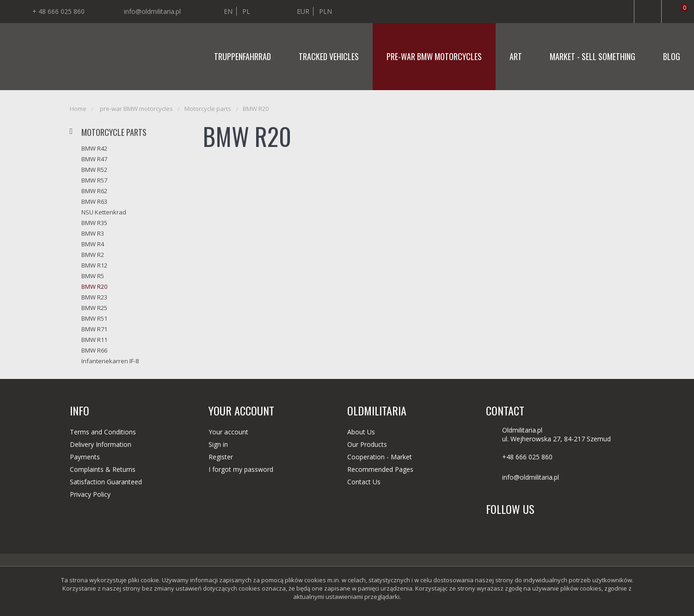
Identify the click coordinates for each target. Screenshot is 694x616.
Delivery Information (101, 444)
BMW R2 (93, 255)
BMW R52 (94, 170)
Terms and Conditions (103, 432)
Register (221, 457)
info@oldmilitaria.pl (152, 11)
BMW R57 (94, 180)
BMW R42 (94, 148)
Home (78, 109)
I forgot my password (241, 469)
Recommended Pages (380, 469)
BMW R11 (94, 340)
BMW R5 (93, 276)
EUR (303, 11)
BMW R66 (94, 350)
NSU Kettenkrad (104, 212)
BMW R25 (94, 308)
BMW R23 (94, 297)
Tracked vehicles (329, 56)
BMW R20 (256, 109)
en (228, 11)
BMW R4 (93, 244)
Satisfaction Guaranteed (106, 482)
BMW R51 (94, 318)
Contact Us (364, 482)
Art (516, 56)
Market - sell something (593, 56)
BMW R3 (93, 233)
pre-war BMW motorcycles (434, 56)
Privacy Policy (90, 494)
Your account (228, 432)
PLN (326, 11)
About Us (361, 432)
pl (246, 11)
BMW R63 (94, 201)
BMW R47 (94, 159)
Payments (85, 457)
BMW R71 (94, 329)
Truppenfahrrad (243, 56)
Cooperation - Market (380, 457)
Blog (672, 56)
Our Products (367, 444)
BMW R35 (94, 223)
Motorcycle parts (208, 109)
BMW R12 (94, 265)
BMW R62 (94, 191)
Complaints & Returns (103, 469)
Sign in (218, 444)
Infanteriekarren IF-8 (110, 361)
